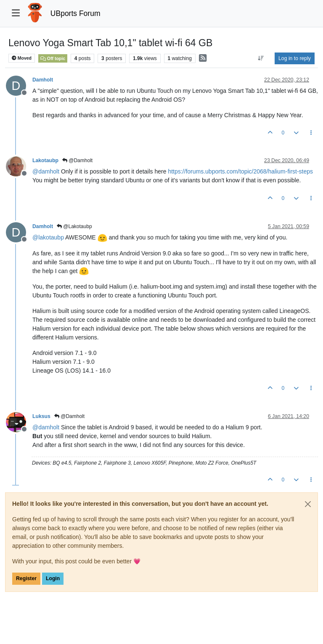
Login (53, 578)
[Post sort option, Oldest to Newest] (261, 58)
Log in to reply (295, 58)
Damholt (43, 80)
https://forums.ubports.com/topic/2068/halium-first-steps (240, 171)
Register (26, 578)
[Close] (308, 504)
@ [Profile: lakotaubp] (48, 237)
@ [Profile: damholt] (46, 171)
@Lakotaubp (74, 226)
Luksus (41, 416)
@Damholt (77, 160)
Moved (22, 58)
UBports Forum (75, 13)
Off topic (53, 58)
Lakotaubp (45, 160)
